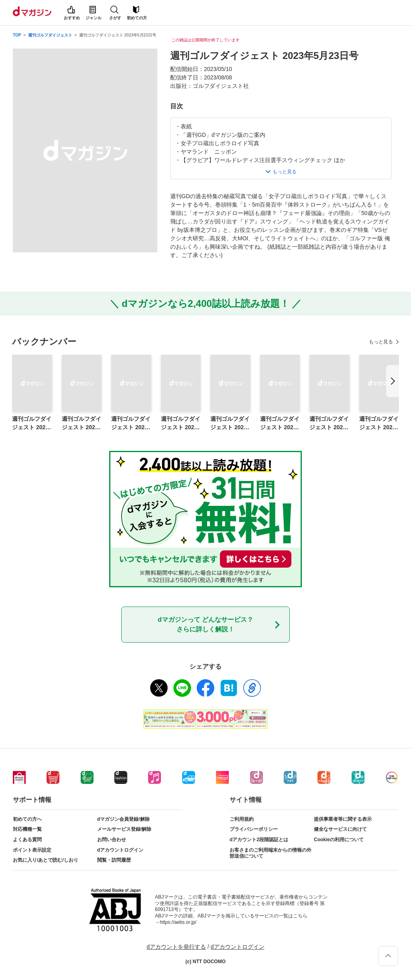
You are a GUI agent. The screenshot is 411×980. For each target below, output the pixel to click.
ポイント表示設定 (32, 850)
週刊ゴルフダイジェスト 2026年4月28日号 (32, 424)
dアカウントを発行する (176, 947)
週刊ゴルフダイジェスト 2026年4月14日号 (131, 424)
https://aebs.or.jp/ (178, 922)
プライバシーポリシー (254, 829)
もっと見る (381, 342)
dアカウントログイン (120, 850)
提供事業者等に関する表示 (343, 819)
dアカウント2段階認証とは (259, 840)
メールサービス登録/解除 (124, 829)
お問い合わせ (112, 840)
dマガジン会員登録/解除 (123, 819)
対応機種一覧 (27, 829)
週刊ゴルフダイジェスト (50, 35)
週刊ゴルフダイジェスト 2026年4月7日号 (181, 424)
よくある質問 (27, 840)
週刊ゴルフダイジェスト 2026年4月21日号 (81, 424)
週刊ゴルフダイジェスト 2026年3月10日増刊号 (379, 424)
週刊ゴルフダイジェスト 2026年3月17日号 (329, 424)
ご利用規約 (242, 819)
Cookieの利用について (339, 840)
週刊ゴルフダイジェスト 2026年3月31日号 (230, 424)
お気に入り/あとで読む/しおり (46, 860)
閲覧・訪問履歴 (114, 860)
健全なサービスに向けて (340, 829)
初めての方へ (27, 819)
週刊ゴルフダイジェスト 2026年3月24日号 (280, 424)
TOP (17, 35)
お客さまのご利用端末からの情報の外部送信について (271, 853)
